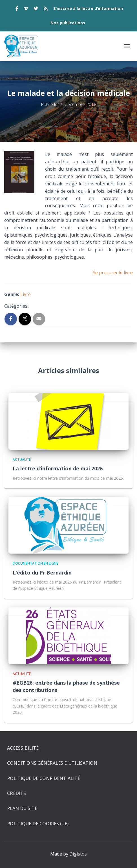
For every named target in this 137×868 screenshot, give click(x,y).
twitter (36, 9)
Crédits (16, 793)
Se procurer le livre (113, 273)
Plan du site (22, 808)
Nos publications (68, 23)
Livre (26, 294)
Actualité (22, 459)
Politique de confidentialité (44, 778)
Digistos (78, 854)
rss (46, 9)
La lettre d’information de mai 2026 (58, 468)
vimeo (26, 9)
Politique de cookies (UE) (38, 824)
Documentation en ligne (35, 563)
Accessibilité (23, 748)
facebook (17, 9)
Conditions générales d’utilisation (52, 763)
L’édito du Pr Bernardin (42, 573)
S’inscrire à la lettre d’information (88, 8)
